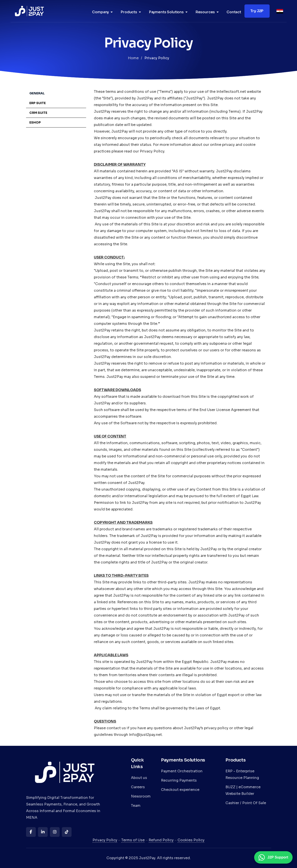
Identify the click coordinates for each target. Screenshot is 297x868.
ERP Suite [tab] (38, 103)
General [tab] (37, 93)
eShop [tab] (35, 122)
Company (100, 12)
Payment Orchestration (182, 771)
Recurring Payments (179, 780)
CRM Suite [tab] (38, 113)
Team (136, 806)
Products (129, 12)
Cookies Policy (191, 840)
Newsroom (141, 796)
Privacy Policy (105, 840)
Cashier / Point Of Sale (246, 803)
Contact (234, 12)
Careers (138, 787)
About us (139, 778)
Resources (205, 12)
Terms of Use (133, 840)
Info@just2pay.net (145, 735)
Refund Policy (161, 840)
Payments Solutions (166, 12)
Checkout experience (180, 790)
